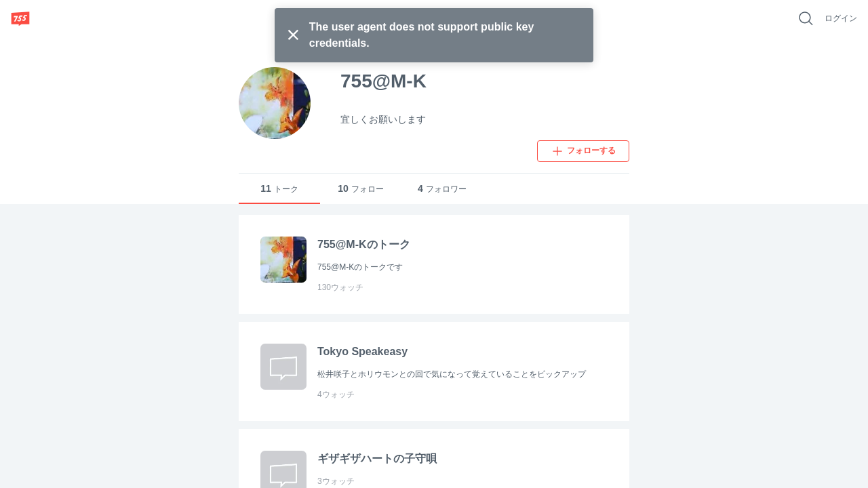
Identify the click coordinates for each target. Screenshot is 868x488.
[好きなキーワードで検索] (806, 18)
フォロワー (442, 189)
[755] (20, 18)
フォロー (361, 189)
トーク (279, 189)
